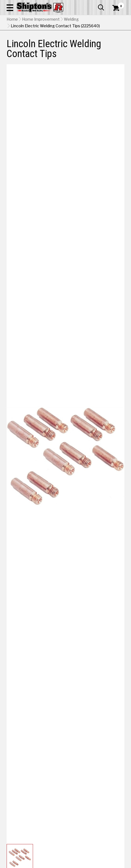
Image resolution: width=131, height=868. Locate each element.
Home (12, 19)
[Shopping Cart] (118, 8)
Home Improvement (41, 19)
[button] (10, 7)
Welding (71, 19)
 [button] (101, 7)
